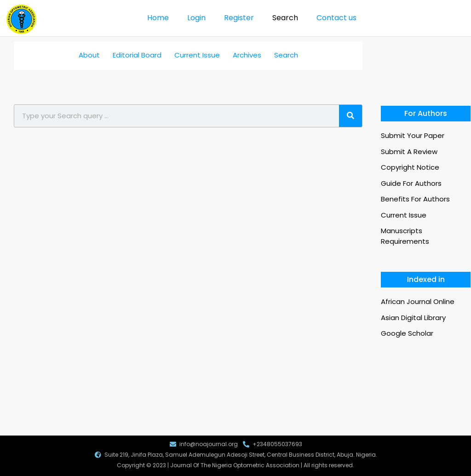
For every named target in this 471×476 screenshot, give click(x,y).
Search (285, 18)
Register (239, 18)
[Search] (350, 116)
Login (196, 18)
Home (158, 18)
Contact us (336, 18)
